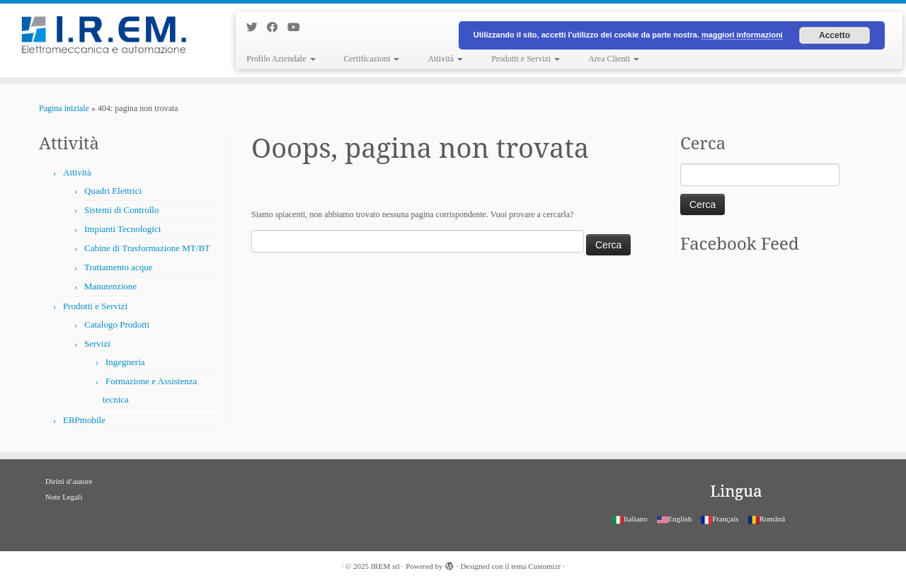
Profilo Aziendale (281, 59)
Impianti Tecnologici (122, 229)
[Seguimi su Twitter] (257, 27)
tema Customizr (536, 566)
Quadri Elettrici (113, 191)
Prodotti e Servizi (526, 59)
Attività (445, 59)
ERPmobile (84, 420)
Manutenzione (110, 286)
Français (719, 519)
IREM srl (385, 566)
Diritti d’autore (69, 481)
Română (767, 519)
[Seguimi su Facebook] (277, 27)
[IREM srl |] (104, 37)
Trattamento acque (119, 267)
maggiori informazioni (742, 35)
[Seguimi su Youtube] (298, 27)
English (675, 519)
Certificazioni (372, 59)
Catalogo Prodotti (117, 324)
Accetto (835, 35)
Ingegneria (125, 362)
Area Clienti (614, 59)
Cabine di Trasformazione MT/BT (147, 248)
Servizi (97, 344)
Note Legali (64, 497)
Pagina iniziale (64, 108)
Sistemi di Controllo (121, 210)
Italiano (630, 519)
